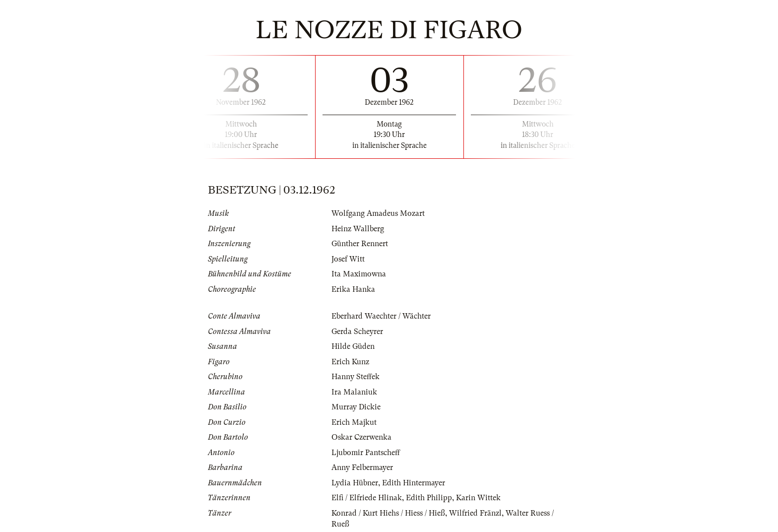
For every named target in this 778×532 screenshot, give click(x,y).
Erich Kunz (350, 362)
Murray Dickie (356, 407)
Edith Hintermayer (414, 483)
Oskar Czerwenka (361, 437)
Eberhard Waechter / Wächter (381, 316)
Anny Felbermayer (362, 467)
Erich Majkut (354, 422)
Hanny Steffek (356, 377)
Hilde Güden (353, 346)
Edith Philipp (429, 498)
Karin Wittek (478, 498)
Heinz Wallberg (358, 229)
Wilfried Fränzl (475, 513)
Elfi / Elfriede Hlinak (367, 498)
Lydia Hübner (355, 483)
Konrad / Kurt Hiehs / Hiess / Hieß (388, 513)
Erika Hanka (353, 289)
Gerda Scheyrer (357, 332)
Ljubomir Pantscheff (366, 453)
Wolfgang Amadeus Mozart (378, 213)
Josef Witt (348, 259)
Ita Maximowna (359, 274)
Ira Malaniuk (354, 392)
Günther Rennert (360, 244)
